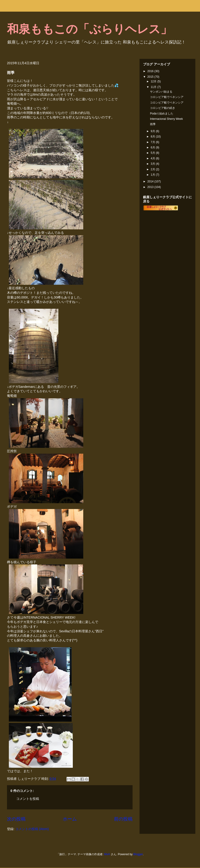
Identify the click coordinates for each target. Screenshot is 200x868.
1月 (153, 175)
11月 (154, 87)
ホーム (70, 819)
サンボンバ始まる (161, 92)
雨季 (153, 124)
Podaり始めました (162, 114)
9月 (153, 131)
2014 (151, 181)
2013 (151, 187)
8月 (153, 137)
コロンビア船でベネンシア (167, 97)
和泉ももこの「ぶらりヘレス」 (90, 29)
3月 (153, 164)
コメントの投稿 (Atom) (32, 829)
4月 (153, 158)
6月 (153, 147)
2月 (153, 169)
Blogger (138, 854)
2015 (151, 77)
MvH (107, 854)
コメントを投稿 (28, 799)
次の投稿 (16, 819)
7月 (153, 142)
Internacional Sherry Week (166, 119)
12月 (154, 81)
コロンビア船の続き (163, 108)
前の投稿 (123, 819)
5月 (153, 153)
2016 (151, 71)
